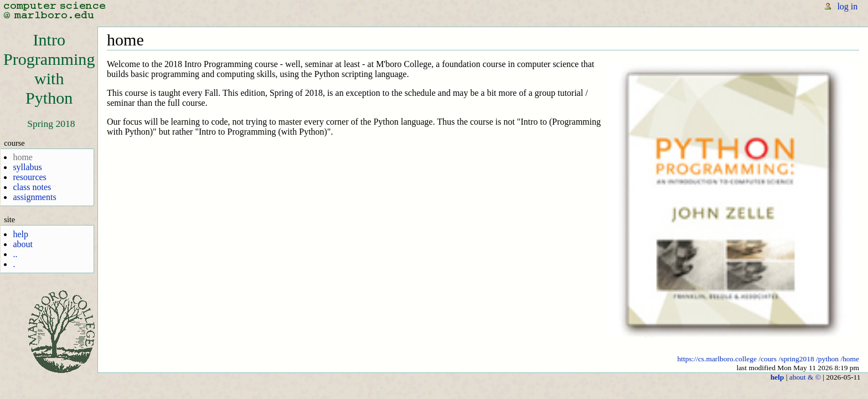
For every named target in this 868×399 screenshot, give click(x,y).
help (20, 234)
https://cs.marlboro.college (717, 359)
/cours (768, 359)
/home (850, 359)
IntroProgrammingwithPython (49, 69)
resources (29, 177)
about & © (805, 377)
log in (847, 6)
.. (15, 254)
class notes (32, 187)
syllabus (27, 167)
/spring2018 (796, 359)
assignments (34, 197)
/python (827, 359)
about (23, 244)
